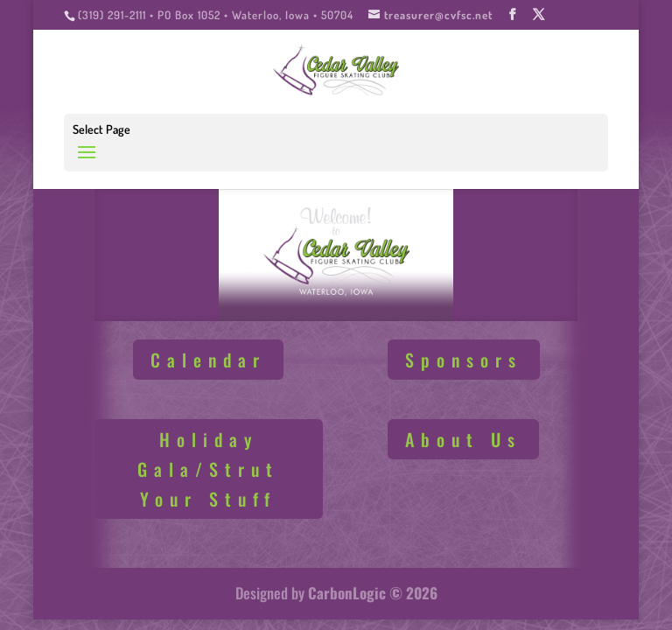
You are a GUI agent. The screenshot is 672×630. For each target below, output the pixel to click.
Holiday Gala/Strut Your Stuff (208, 469)
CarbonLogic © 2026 (373, 593)
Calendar (208, 360)
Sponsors (464, 360)
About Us (463, 439)
